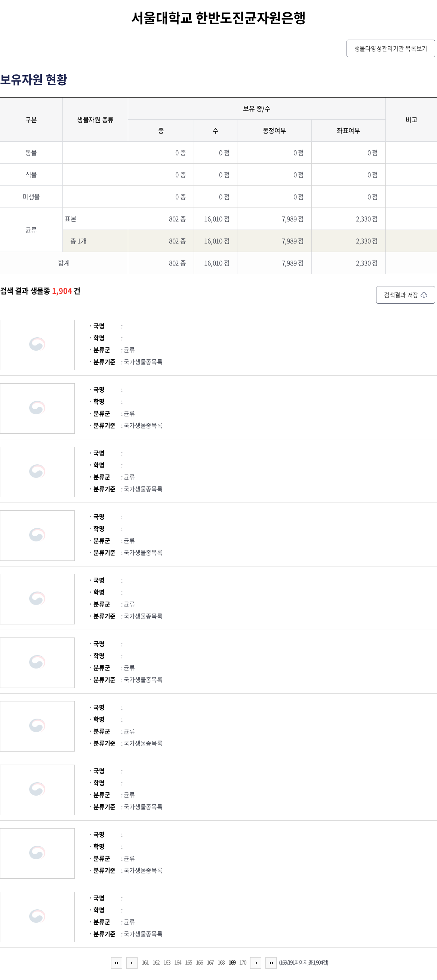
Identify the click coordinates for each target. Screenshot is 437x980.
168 (221, 962)
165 (188, 962)
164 (178, 962)
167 (210, 962)
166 (199, 962)
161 (145, 962)
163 (167, 962)
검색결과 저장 (406, 295)
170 (243, 962)
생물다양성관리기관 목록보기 (391, 48)
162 (156, 962)
